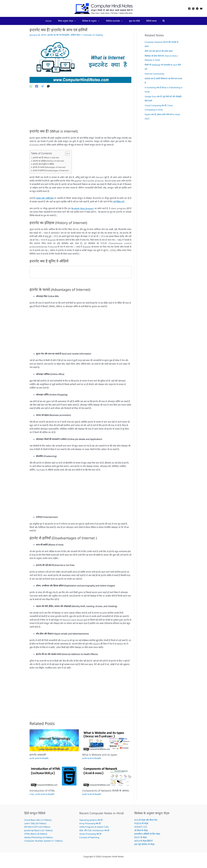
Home (48, 21)
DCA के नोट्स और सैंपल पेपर (146, 820)
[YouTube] (201, 9)
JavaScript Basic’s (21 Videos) (38, 830)
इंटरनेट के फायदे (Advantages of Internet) (50, 167)
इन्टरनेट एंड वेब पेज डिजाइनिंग (59, 35)
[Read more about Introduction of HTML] (54, 776)
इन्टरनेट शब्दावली (38, 755)
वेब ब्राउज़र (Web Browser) (83, 208)
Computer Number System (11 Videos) (43, 841)
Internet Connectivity (155, 74)
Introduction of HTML (43, 791)
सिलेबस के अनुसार (91, 21)
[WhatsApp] (31, 86)
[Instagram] (193, 9)
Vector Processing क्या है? (91, 834)
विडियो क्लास (151, 21)
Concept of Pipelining (90, 837)
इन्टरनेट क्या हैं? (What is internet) (46, 157)
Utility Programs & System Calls (95, 827)
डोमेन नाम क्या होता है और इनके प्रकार (159, 51)
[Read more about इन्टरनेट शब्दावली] (54, 740)
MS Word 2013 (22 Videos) (37, 827)
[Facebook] (189, 9)
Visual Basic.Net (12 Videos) (38, 820)
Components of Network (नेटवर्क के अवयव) (106, 791)
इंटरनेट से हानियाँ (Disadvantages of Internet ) (52, 170)
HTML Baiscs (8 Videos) (36, 834)
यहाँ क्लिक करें (119, 202)
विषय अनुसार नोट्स (67, 21)
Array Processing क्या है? (91, 823)
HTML (32, 794)
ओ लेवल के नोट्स (141, 830)
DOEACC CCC (141, 827)
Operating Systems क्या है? (92, 820)
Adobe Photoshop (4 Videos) (38, 837)
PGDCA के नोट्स (141, 823)
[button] (74, 21)
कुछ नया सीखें (134, 21)
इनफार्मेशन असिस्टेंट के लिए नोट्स (147, 834)
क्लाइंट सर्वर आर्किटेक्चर (45, 198)
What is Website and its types (100, 755)
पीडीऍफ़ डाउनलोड (114, 21)
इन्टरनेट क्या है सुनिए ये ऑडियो (44, 164)
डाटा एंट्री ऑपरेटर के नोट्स (144, 844)
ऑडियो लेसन (77, 35)
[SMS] (48, 86)
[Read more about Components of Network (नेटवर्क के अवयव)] (107, 776)
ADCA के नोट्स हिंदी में (143, 841)
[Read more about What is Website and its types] (107, 740)
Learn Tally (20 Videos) (35, 823)
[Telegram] (197, 9)
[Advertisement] (80, 111)
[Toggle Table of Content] (67, 154)
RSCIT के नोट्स (141, 837)
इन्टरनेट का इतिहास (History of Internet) (49, 161)
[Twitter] (43, 86)
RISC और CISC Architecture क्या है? (95, 830)
